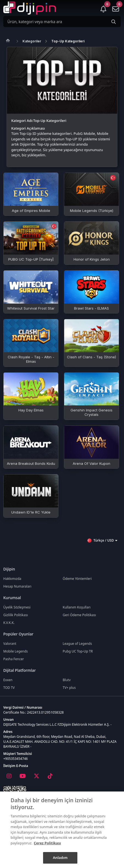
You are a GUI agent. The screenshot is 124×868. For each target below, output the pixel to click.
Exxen (8, 680)
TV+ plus (69, 688)
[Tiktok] (50, 776)
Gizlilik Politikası (16, 615)
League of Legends (77, 644)
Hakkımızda (12, 579)
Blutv (67, 680)
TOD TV (9, 688)
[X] (36, 776)
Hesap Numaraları (17, 586)
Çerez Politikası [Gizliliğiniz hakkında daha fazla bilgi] (47, 843)
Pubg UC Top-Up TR (78, 651)
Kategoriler (32, 41)
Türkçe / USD (102, 541)
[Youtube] (22, 776)
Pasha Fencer (14, 659)
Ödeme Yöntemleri (77, 579)
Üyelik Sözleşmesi (17, 607)
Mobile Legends (15, 651)
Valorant (10, 644)
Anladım (60, 858)
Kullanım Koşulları (77, 607)
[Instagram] (9, 776)
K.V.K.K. (9, 623)
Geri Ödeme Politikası (79, 615)
